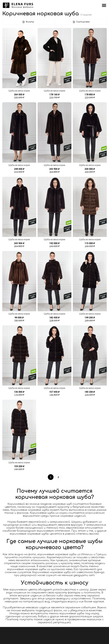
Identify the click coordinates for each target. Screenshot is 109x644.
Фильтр (28, 22)
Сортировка (81, 22)
